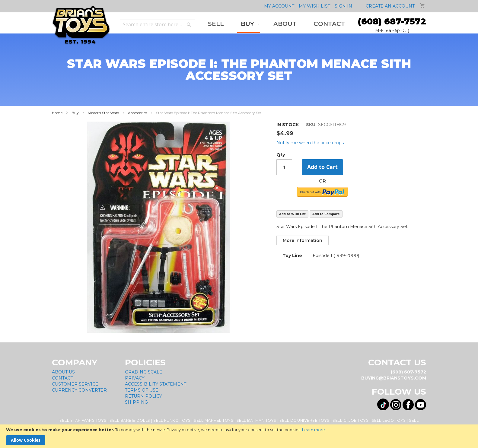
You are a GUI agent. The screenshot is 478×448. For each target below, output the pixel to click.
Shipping (136, 402)
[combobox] (158, 24)
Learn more (314, 430)
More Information (303, 240)
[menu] (277, 24)
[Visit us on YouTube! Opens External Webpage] (421, 405)
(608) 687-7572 (392, 21)
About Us (63, 372)
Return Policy (143, 396)
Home (57, 113)
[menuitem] (216, 24)
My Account (279, 6)
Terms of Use (142, 390)
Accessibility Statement (156, 384)
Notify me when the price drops (310, 143)
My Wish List (314, 6)
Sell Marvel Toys (214, 420)
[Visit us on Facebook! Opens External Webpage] (408, 405)
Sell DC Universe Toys (304, 420)
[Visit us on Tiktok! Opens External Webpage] (383, 404)
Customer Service (75, 384)
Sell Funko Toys (172, 420)
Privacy (135, 378)
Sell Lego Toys (389, 420)
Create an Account (390, 6)
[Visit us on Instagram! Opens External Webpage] (396, 405)
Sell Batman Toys (257, 420)
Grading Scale (144, 372)
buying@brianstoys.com (394, 378)
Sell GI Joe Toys (351, 420)
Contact (62, 378)
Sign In (343, 6)
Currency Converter (79, 390)
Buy (75, 113)
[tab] (303, 240)
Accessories (137, 113)
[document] (239, 436)
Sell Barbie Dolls (130, 420)
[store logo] (81, 25)
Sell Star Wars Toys (83, 420)
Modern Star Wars (103, 113)
